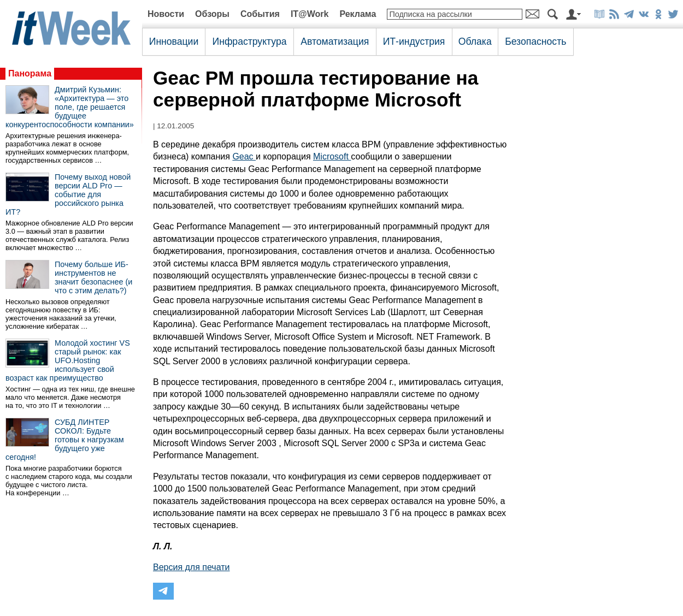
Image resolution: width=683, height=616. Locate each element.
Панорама (30, 73)
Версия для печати (191, 567)
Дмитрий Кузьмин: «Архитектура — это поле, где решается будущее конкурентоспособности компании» (70, 107)
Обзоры (212, 14)
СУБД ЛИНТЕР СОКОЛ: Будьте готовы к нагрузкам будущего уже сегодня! (65, 440)
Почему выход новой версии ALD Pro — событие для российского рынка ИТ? (68, 194)
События (260, 14)
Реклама (358, 14)
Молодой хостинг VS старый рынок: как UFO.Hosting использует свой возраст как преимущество (68, 360)
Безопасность (535, 42)
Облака (475, 42)
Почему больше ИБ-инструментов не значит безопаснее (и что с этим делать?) (93, 277)
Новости (166, 14)
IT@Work (310, 14)
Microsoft (332, 156)
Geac (244, 156)
